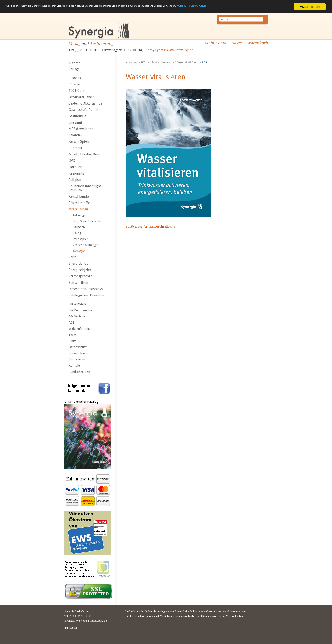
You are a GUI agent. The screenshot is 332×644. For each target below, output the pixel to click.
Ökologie (79, 251)
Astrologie (79, 215)
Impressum (77, 359)
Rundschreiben (79, 372)
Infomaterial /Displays (86, 289)
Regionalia (77, 173)
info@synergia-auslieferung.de (170, 50)
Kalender (75, 135)
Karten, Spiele (79, 142)
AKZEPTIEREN (310, 7)
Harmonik (79, 227)
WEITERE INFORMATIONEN (254, 7)
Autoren (74, 63)
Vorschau (76, 84)
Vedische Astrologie (85, 245)
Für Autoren (77, 304)
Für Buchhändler (80, 310)
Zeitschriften (78, 283)
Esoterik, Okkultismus (85, 103)
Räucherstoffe (79, 203)
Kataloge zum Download (87, 295)
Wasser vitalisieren (186, 63)
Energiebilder (79, 263)
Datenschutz (78, 347)
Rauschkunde (79, 196)
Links (72, 341)
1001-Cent (77, 91)
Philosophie (80, 239)
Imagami (75, 122)
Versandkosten (79, 353)
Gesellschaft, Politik (84, 110)
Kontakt (74, 366)
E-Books (75, 78)
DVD (72, 161)
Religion (75, 180)
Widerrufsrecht (79, 329)
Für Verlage (77, 316)
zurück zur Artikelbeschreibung (151, 226)
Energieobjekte (80, 270)
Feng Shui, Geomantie (87, 221)
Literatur (75, 148)
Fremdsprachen (80, 276)
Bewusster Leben (82, 97)
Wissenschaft (78, 209)
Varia (73, 257)
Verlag (74, 44)
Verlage (74, 69)
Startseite (131, 63)
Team (73, 335)
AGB (72, 323)
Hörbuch (75, 167)
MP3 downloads (81, 129)
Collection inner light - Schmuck (86, 188)
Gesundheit (77, 116)
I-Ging (77, 233)
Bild (204, 63)
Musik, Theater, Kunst (85, 154)
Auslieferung (101, 44)
